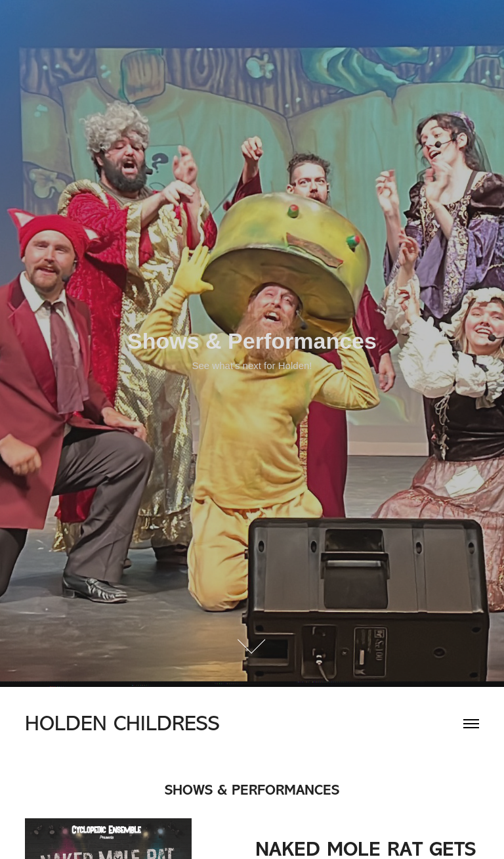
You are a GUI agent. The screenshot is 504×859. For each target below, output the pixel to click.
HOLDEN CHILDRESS (122, 723)
